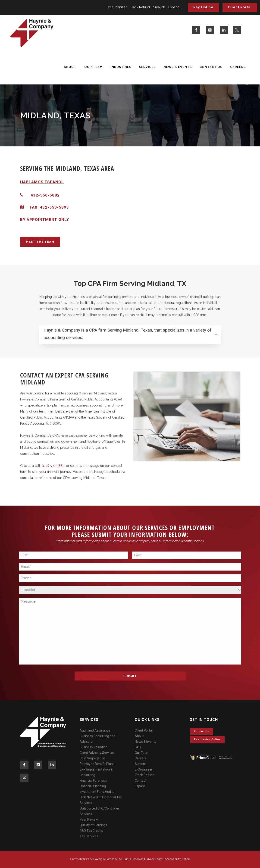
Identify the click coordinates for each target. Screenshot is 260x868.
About (139, 736)
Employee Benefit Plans (97, 764)
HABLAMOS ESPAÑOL (42, 182)
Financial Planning (93, 786)
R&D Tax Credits (91, 831)
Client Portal (240, 7)
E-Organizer (144, 769)
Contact (141, 781)
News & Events (146, 742)
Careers (141, 758)
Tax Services (89, 836)
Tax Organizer (116, 7)
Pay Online (203, 7)
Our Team (142, 753)
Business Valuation (94, 747)
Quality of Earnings (93, 825)
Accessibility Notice (177, 859)
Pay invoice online (207, 739)
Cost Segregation (92, 758)
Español (174, 7)
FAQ (138, 747)
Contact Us (202, 731)
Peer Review (89, 820)
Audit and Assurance (95, 730)
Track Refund (140, 7)
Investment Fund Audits (97, 792)
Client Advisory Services (97, 753)
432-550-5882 (45, 195)
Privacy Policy (154, 859)
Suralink (159, 7)
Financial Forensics (93, 781)
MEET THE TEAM (40, 242)
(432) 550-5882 (53, 466)
